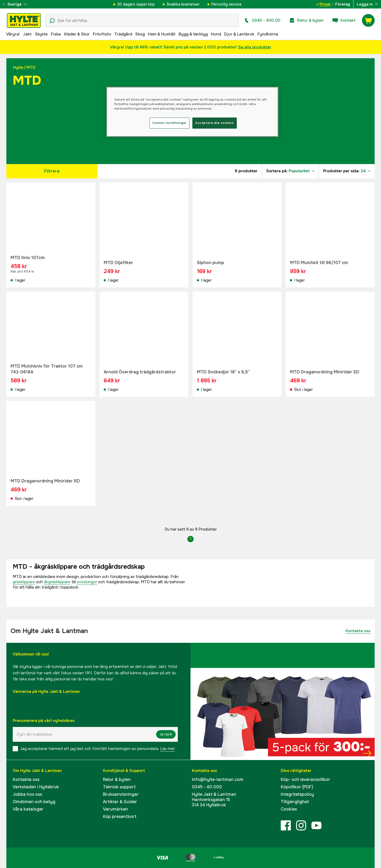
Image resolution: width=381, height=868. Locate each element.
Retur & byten (117, 779)
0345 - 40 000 (207, 787)
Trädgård (123, 34)
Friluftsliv (102, 34)
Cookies (289, 809)
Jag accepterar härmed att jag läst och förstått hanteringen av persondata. (97, 749)
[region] (192, 112)
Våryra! (13, 34)
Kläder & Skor (77, 34)
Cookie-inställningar (169, 123)
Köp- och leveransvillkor (305, 779)
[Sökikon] (52, 21)
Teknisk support (119, 787)
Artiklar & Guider (120, 802)
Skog (140, 34)
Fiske (56, 34)
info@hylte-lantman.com (218, 779)
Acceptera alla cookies (215, 123)
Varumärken (115, 809)
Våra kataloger (28, 809)
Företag (343, 4)
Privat (323, 4)
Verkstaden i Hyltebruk (36, 787)
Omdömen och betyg (34, 802)
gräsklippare (24, 582)
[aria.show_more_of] (19, 4)
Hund (216, 34)
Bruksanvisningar (121, 794)
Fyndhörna (268, 34)
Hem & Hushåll (162, 34)
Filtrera (52, 171)
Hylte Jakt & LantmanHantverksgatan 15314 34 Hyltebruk (214, 800)
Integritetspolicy (297, 794)
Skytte (41, 34)
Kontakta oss (358, 631)
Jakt (27, 34)
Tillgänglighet (295, 802)
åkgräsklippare (57, 582)
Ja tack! (166, 734)
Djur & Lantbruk (239, 34)
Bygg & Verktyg (193, 34)
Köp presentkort (120, 817)
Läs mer (167, 749)
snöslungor (87, 582)
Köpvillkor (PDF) (297, 787)
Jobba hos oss (27, 794)
